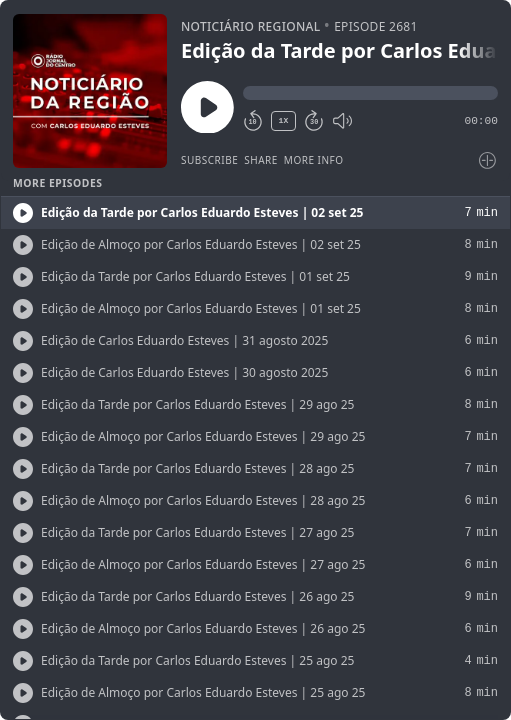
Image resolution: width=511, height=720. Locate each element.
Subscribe (209, 160)
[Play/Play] (23, 213)
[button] (370, 93)
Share (261, 160)
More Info (314, 160)
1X (284, 120)
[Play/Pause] (90, 91)
